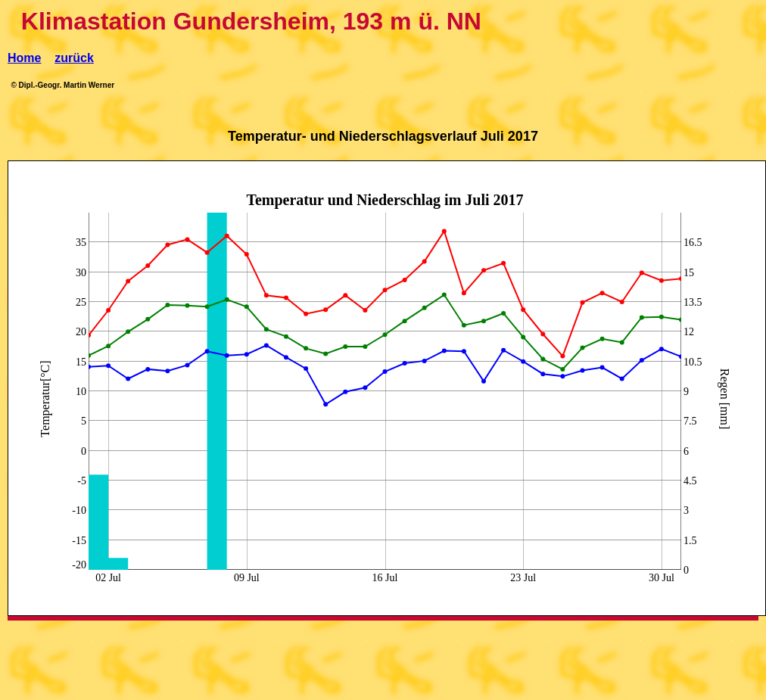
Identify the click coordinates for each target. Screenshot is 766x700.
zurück (74, 58)
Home (24, 58)
